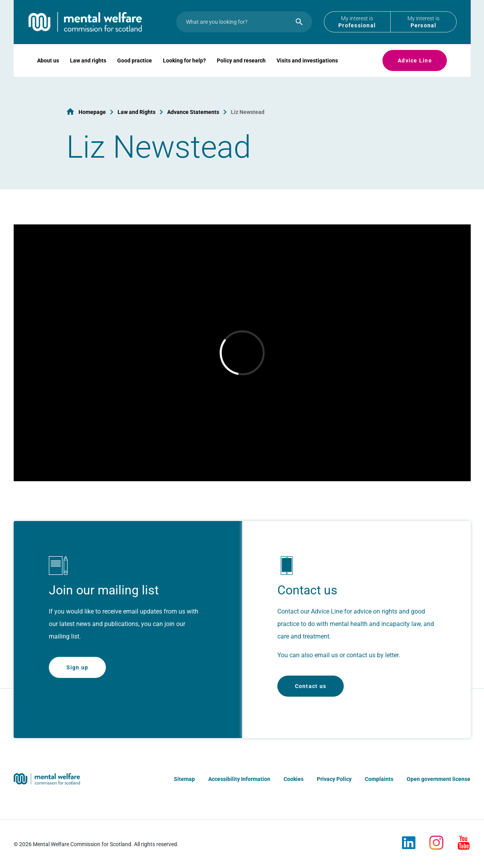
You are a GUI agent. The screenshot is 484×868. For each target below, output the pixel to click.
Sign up (78, 667)
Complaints (379, 779)
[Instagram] (436, 840)
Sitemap (184, 779)
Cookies (294, 779)
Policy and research (241, 69)
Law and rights (88, 69)
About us (48, 69)
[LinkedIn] (409, 840)
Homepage (92, 112)
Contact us (311, 686)
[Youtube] (464, 840)
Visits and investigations (307, 69)
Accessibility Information (239, 779)
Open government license (438, 779)
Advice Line (415, 69)
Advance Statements (193, 112)
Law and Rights (137, 112)
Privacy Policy (334, 779)
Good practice (135, 69)
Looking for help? (184, 69)
